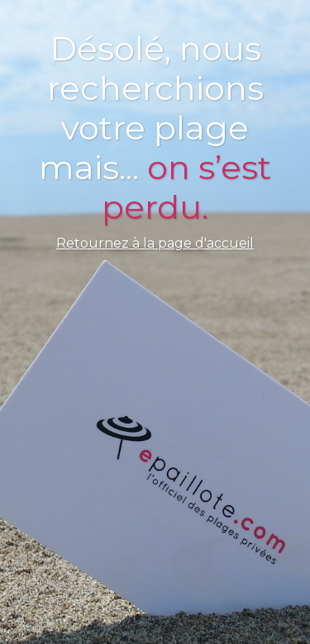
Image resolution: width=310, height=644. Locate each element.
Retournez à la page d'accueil (155, 243)
